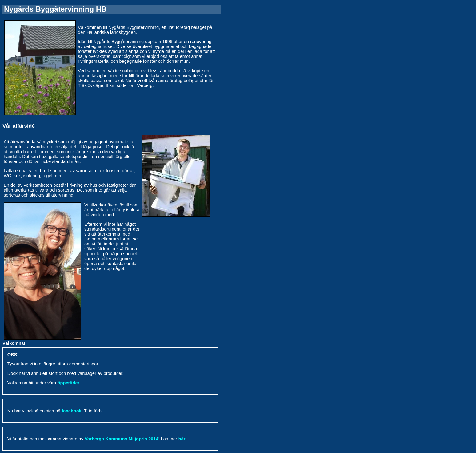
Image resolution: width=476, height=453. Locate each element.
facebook (71, 411)
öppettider (69, 383)
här (182, 439)
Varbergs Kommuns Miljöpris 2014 (121, 439)
